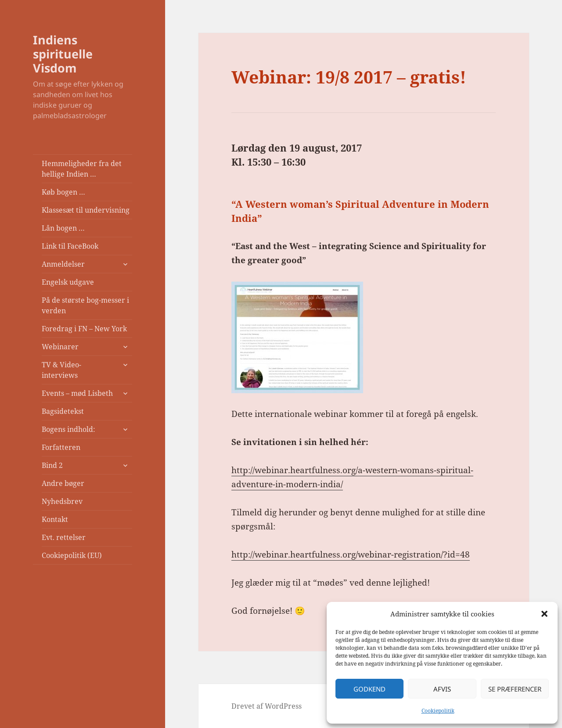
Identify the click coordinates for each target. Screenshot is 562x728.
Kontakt (55, 519)
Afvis (442, 689)
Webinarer (60, 347)
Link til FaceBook (70, 246)
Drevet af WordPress (267, 706)
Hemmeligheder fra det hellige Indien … (82, 169)
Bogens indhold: (68, 429)
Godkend (369, 689)
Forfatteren (61, 447)
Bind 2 (52, 465)
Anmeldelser (63, 264)
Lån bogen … (63, 228)
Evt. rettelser (64, 537)
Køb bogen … (63, 192)
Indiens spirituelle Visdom (63, 54)
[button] (544, 614)
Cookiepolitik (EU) (72, 555)
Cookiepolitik (438, 711)
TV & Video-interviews (61, 370)
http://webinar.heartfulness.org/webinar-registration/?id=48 (351, 554)
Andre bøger (63, 483)
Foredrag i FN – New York (84, 329)
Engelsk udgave (68, 282)
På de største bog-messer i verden (85, 305)
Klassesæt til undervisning (86, 210)
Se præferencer (515, 689)
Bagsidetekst (63, 411)
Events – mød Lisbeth (77, 393)
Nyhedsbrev (62, 501)
